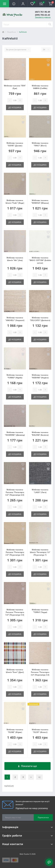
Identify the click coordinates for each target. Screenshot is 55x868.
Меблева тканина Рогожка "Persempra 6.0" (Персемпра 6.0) (15, 492)
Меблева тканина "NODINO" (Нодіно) (40, 376)
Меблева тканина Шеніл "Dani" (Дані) (15, 671)
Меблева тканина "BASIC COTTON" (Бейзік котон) (40, 260)
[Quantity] (15, 100)
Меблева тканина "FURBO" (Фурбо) (15, 376)
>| (39, 777)
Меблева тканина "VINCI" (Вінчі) (40, 144)
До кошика (15, 107)
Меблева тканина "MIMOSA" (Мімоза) (40, 202)
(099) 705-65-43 (43, 15)
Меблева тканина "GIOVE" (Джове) (15, 144)
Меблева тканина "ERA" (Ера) (15, 87)
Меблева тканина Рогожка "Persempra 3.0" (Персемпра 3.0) (40, 672)
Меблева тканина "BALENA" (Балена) (40, 434)
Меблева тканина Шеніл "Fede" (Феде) (15, 202)
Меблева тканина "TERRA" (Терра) (40, 611)
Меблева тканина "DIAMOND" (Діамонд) (15, 434)
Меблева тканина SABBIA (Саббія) (40, 87)
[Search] (50, 24)
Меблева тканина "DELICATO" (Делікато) (40, 319)
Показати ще (27, 766)
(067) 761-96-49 (43, 12)
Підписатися (43, 817)
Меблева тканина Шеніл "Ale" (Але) (15, 259)
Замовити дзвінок (43, 17)
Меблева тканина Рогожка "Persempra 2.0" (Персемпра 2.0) (15, 552)
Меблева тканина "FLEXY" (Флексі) (40, 731)
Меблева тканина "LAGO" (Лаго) (40, 491)
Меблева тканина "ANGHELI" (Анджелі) (15, 319)
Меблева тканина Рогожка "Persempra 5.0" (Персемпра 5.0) (15, 612)
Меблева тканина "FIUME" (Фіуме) (15, 731)
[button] (23, 4)
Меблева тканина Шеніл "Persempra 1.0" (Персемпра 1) (40, 552)
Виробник (12, 32)
